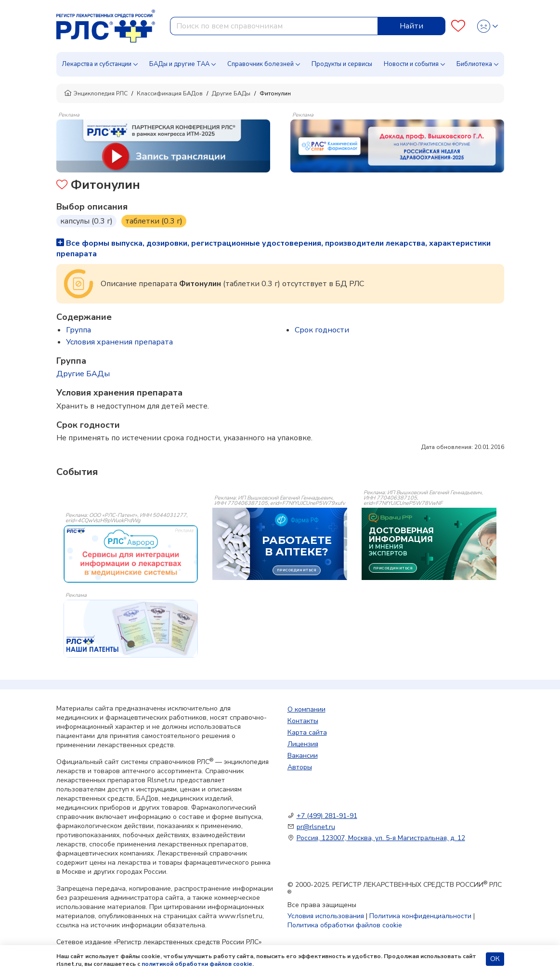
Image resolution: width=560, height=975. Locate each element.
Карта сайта (307, 732)
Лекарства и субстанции (97, 64)
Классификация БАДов (170, 93)
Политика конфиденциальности (420, 916)
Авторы (300, 767)
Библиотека (474, 64)
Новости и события (411, 64)
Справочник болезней (260, 64)
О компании (306, 709)
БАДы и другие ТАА (179, 64)
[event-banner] (131, 554)
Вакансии (303, 756)
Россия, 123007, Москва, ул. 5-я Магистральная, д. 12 (381, 838)
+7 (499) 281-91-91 (327, 816)
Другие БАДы (231, 93)
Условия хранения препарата (119, 342)
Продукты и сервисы (342, 64)
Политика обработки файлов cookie (345, 925)
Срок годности (322, 330)
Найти (411, 26)
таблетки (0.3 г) (154, 221)
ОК (495, 959)
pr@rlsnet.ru (316, 827)
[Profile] (488, 26)
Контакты (303, 721)
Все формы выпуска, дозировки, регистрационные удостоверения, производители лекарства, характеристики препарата (273, 249)
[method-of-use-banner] (163, 145)
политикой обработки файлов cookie (197, 964)
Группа (78, 330)
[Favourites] (458, 26)
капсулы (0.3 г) (86, 221)
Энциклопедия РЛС (96, 93)
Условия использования (326, 916)
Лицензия (303, 744)
